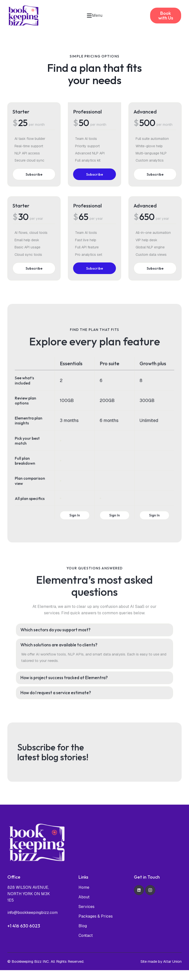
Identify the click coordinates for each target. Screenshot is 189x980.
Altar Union (172, 971)
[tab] (94, 648)
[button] (94, 16)
